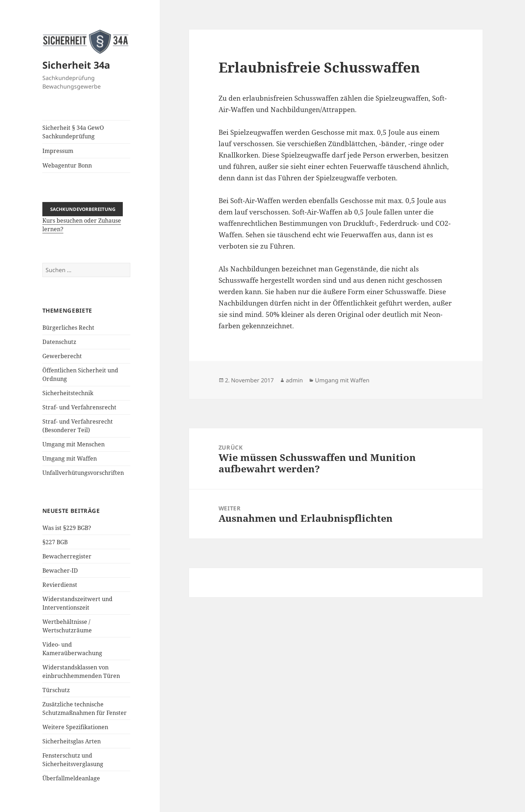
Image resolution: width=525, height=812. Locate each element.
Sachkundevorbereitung (83, 209)
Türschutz (56, 690)
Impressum (58, 151)
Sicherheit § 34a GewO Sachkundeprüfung (73, 132)
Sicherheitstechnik (68, 393)
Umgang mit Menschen (73, 444)
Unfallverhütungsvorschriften (83, 473)
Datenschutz (59, 342)
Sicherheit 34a (76, 65)
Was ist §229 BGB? (67, 528)
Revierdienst (60, 585)
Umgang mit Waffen (70, 458)
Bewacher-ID (60, 570)
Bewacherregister (67, 556)
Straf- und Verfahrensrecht (79, 407)
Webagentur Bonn (67, 165)
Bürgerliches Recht (68, 328)
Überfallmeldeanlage (71, 778)
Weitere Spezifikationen (75, 727)
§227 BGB (55, 542)
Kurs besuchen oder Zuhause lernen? (83, 219)
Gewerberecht (62, 356)
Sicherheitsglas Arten (72, 741)
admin (294, 380)
